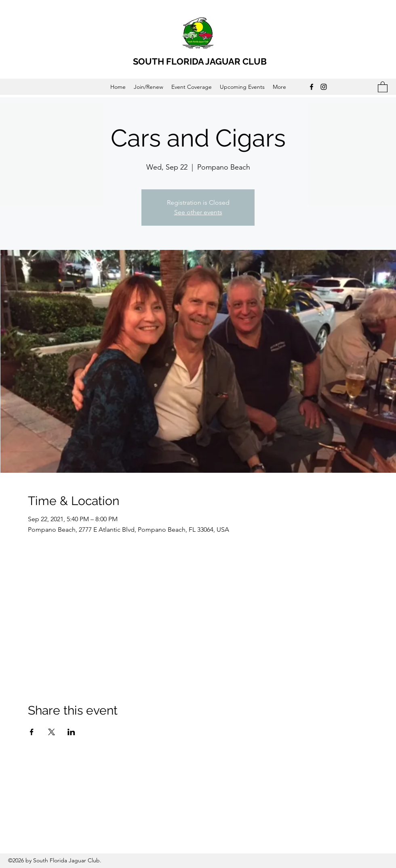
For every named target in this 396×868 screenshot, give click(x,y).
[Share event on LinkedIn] (71, 732)
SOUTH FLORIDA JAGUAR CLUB (200, 61)
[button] (383, 87)
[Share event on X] (52, 732)
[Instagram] (324, 87)
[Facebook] (312, 87)
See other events (198, 212)
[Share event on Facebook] (32, 732)
